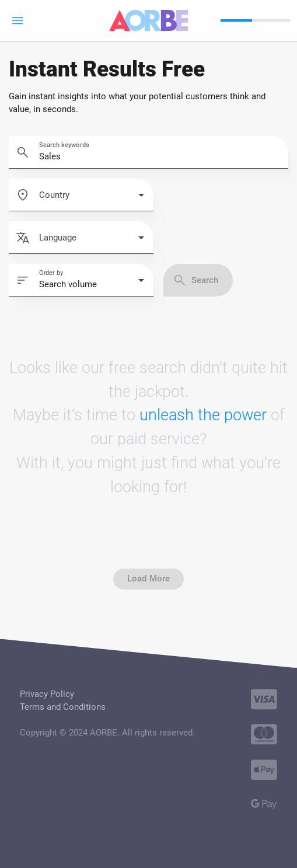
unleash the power (203, 415)
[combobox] (92, 200)
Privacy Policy (47, 694)
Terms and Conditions (63, 707)
